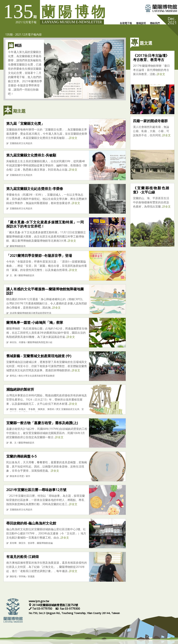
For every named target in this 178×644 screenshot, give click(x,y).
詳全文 (73, 138)
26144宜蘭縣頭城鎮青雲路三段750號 (53, 605)
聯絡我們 (155, 23)
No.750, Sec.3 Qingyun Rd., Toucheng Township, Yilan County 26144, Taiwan (74, 613)
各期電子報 (126, 23)
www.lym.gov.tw (39, 601)
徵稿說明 (141, 23)
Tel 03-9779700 (41, 609)
